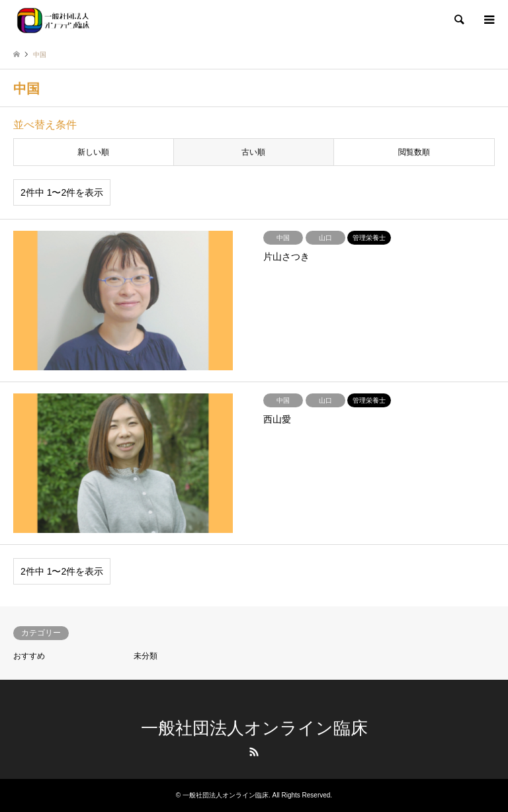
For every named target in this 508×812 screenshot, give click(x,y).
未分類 (146, 656)
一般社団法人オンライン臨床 (254, 728)
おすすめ (29, 656)
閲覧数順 (414, 152)
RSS (254, 752)
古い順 (253, 152)
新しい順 (93, 152)
